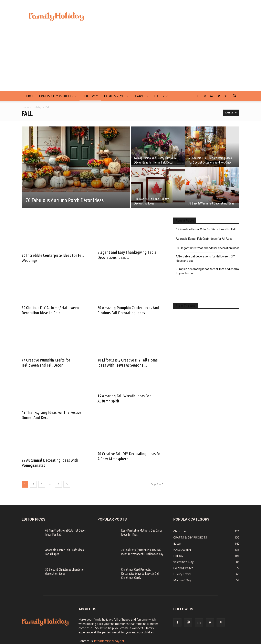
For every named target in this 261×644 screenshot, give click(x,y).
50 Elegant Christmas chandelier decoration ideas (208, 248)
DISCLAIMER (180, 640)
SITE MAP (218, 640)
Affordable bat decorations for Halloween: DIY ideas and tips (205, 259)
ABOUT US (233, 640)
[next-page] (67, 468)
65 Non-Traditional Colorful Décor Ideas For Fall (206, 229)
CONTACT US (162, 640)
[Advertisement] (130, 60)
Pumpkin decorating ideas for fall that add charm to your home (207, 271)
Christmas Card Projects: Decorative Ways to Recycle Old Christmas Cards (140, 557)
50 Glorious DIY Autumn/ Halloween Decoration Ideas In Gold (50, 310)
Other (161, 96)
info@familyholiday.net (109, 624)
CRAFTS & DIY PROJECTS (58, 96)
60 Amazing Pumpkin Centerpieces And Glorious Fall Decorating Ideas (128, 302)
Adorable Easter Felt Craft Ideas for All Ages (204, 239)
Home (25, 107)
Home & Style (116, 96)
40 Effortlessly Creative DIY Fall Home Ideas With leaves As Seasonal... (128, 351)
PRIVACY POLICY (200, 640)
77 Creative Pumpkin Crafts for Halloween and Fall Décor (46, 362)
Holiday (90, 96)
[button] (234, 96)
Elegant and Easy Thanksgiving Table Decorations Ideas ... (127, 247)
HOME (29, 96)
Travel (141, 96)
